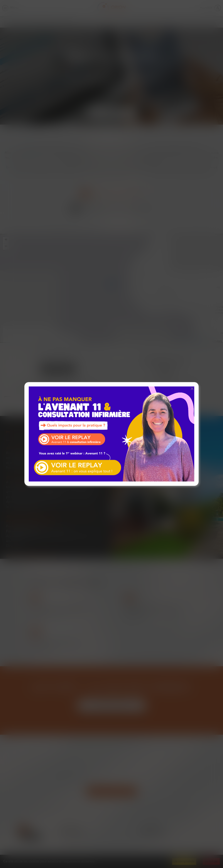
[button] (192, 389)
